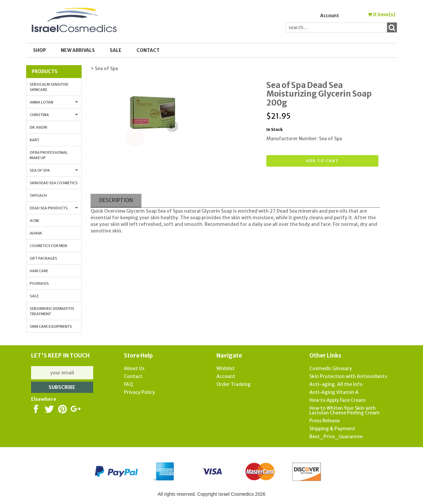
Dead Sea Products (54, 208)
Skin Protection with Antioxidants (348, 376)
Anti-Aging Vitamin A (334, 392)
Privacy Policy (139, 392)
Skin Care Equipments (51, 326)
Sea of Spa (54, 170)
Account (330, 16)
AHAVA (36, 233)
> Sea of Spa (104, 68)
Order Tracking (233, 384)
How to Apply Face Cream (337, 400)
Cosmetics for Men (48, 246)
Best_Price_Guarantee (336, 437)
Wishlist (226, 368)
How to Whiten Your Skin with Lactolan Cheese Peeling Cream (345, 410)
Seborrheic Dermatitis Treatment (52, 311)
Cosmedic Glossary (331, 368)
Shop (39, 50)
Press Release (325, 421)
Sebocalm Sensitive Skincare (49, 87)
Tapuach (38, 195)
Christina (54, 115)
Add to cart (322, 161)
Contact (148, 50)
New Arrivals (78, 50)
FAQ (128, 384)
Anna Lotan (54, 102)
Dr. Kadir (38, 127)
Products (45, 71)
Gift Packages (43, 258)
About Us (134, 368)
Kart (35, 140)
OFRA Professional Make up (49, 155)
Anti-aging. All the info (336, 384)
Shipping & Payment (332, 429)
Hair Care (39, 271)
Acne (35, 221)
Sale (34, 296)
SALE (116, 50)
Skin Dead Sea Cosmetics (54, 183)
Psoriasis (39, 283)
